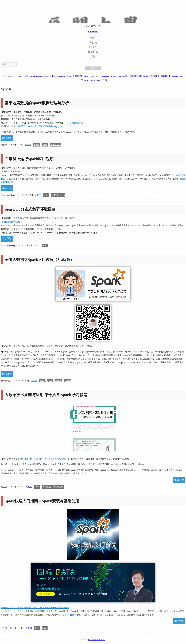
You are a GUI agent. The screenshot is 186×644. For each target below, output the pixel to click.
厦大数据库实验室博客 (93, 16)
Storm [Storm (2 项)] (24, 76)
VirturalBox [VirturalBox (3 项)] (63, 76)
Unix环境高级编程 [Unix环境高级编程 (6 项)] (134, 76)
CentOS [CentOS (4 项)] (98, 76)
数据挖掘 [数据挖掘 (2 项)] (104, 80)
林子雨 (68, 381)
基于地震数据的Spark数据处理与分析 (37, 103)
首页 (93, 38)
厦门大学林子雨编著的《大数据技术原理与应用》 (44, 459)
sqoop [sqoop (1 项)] (10, 76)
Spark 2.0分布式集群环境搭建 (30, 209)
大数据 (93, 43)
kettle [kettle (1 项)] (42, 76)
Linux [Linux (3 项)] (98, 80)
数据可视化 (56, 145)
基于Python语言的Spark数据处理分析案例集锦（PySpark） (38, 126)
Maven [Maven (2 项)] (87, 80)
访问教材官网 (76, 123)
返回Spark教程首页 (10, 171)
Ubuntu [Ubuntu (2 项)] (145, 76)
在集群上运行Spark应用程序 (29, 159)
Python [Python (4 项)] (37, 76)
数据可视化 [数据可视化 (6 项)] (78, 76)
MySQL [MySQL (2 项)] (92, 80)
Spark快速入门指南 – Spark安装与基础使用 (42, 501)
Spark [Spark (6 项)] (51, 76)
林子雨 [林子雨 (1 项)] (56, 76)
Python (36, 145)
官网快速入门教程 (67, 615)
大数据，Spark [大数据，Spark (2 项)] (89, 76)
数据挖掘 (93, 52)
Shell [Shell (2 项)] (46, 76)
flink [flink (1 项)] (178, 76)
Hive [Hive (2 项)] (123, 76)
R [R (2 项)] (180, 76)
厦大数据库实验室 (96, 640)
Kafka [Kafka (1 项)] (174, 76)
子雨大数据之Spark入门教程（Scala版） (39, 260)
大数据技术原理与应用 (53, 487)
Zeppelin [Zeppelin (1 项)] (113, 76)
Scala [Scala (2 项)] (70, 76)
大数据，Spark (58, 195)
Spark (45, 145)
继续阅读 (7, 138)
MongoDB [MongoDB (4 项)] (106, 76)
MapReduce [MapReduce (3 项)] (17, 76)
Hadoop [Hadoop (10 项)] (30, 76)
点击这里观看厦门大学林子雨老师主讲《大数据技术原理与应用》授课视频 (35, 608)
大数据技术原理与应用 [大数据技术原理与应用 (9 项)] (160, 76)
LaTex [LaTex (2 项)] (119, 76)
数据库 (93, 47)
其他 (93, 56)
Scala (42, 381)
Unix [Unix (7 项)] (5, 76)
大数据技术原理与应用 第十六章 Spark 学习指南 (46, 395)
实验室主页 (93, 32)
